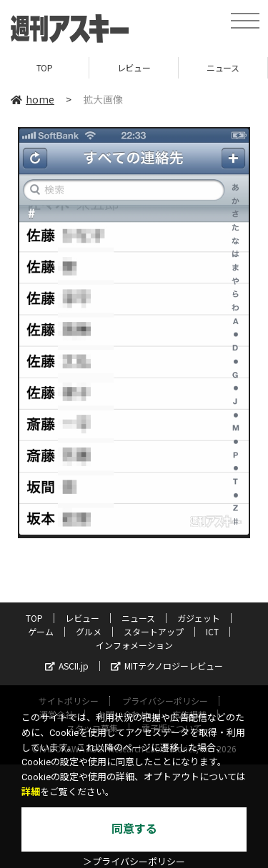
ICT (212, 631)
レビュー (134, 67)
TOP (45, 67)
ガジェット (199, 618)
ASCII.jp (67, 666)
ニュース (223, 67)
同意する (134, 829)
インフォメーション (134, 645)
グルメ (89, 631)
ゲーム (41, 631)
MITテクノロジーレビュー (167, 666)
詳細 (31, 792)
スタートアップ (154, 631)
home (33, 99)
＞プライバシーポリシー (134, 862)
